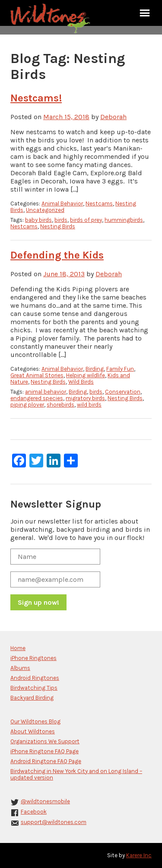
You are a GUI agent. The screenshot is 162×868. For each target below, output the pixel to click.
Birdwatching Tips (34, 688)
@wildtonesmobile (45, 801)
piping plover (27, 405)
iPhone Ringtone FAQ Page (44, 751)
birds (61, 220)
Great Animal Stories (37, 375)
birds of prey (86, 220)
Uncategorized (45, 210)
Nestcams (99, 204)
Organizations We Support (45, 741)
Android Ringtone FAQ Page (46, 761)
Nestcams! (36, 98)
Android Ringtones (35, 678)
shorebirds (60, 405)
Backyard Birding (32, 698)
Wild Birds (81, 382)
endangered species (37, 398)
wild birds (89, 405)
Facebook (34, 812)
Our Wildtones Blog (35, 721)
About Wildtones (33, 731)
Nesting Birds (58, 226)
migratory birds (85, 398)
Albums (20, 668)
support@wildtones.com (54, 822)
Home (18, 648)
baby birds (38, 220)
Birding (95, 369)
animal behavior (46, 392)
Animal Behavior (62, 204)
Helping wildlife (86, 375)
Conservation (123, 392)
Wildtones (51, 19)
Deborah (113, 117)
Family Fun (120, 369)
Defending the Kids (57, 255)
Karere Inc (139, 855)
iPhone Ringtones (33, 658)
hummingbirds (124, 220)
